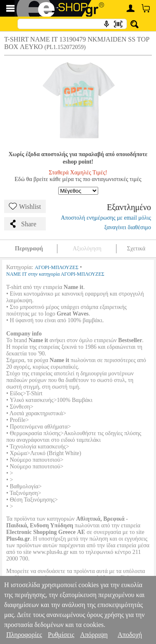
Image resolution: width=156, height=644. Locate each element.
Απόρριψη (94, 635)
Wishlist (25, 206)
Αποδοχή (130, 635)
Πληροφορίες (24, 635)
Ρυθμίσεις (61, 635)
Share (22, 224)
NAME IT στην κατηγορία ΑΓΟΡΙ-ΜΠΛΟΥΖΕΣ (55, 274)
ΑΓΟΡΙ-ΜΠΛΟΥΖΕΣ (57, 267)
